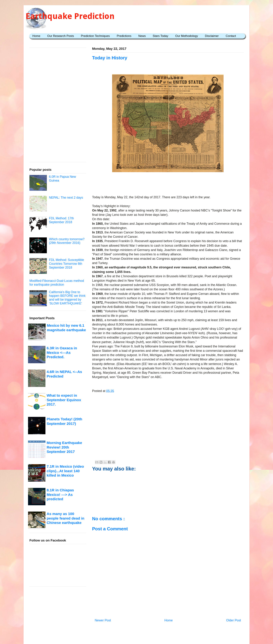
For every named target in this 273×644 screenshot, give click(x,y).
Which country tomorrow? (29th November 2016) (67, 241)
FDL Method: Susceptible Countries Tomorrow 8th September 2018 (66, 264)
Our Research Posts (61, 36)
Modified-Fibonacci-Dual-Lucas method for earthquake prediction (57, 283)
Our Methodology (187, 36)
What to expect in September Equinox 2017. (64, 400)
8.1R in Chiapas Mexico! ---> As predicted (60, 494)
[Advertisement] (168, 184)
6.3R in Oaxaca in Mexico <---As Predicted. (62, 352)
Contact (231, 36)
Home (36, 36)
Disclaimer (212, 36)
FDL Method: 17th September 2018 (61, 220)
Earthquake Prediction (70, 16)
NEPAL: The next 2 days (66, 198)
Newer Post (103, 620)
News (142, 36)
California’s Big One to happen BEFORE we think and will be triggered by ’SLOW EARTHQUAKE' (67, 298)
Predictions (124, 36)
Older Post (234, 620)
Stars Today (160, 36)
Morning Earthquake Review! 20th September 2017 (64, 447)
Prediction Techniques (95, 36)
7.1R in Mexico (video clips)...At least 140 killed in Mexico (65, 471)
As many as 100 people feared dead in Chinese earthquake (65, 518)
